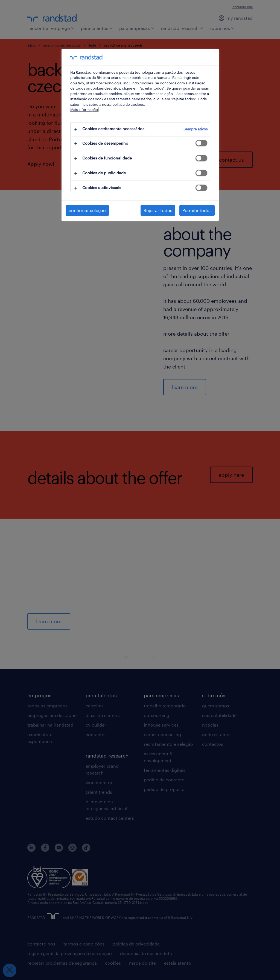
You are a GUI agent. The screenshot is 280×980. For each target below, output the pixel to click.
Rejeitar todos (158, 210)
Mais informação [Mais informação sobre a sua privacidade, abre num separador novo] (84, 110)
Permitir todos (197, 210)
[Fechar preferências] (10, 970)
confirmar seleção (87, 210)
